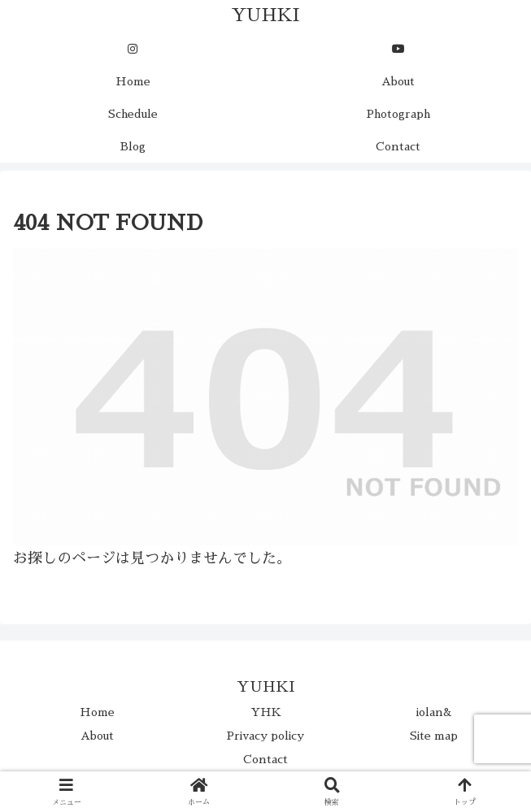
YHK (266, 712)
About (97, 736)
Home (97, 712)
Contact (265, 759)
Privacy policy (265, 736)
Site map (434, 736)
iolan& (434, 712)
